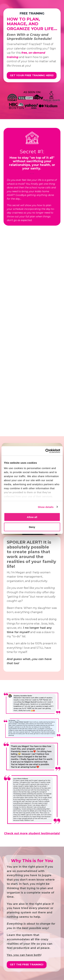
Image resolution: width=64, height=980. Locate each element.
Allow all (32, 517)
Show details (46, 507)
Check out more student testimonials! (32, 833)
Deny (32, 527)
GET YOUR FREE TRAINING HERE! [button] (32, 75)
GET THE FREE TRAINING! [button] (27, 965)
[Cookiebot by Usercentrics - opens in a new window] (46, 451)
